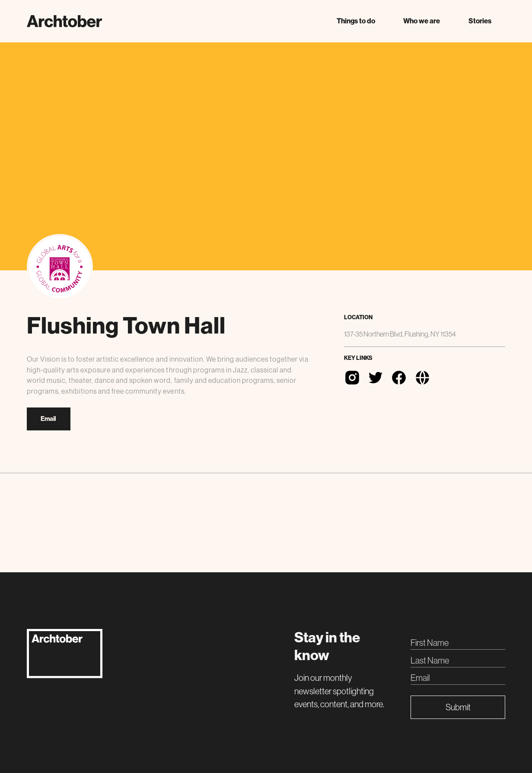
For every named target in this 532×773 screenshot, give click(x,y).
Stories (480, 21)
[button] (356, 21)
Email (48, 419)
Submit (458, 707)
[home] (64, 21)
